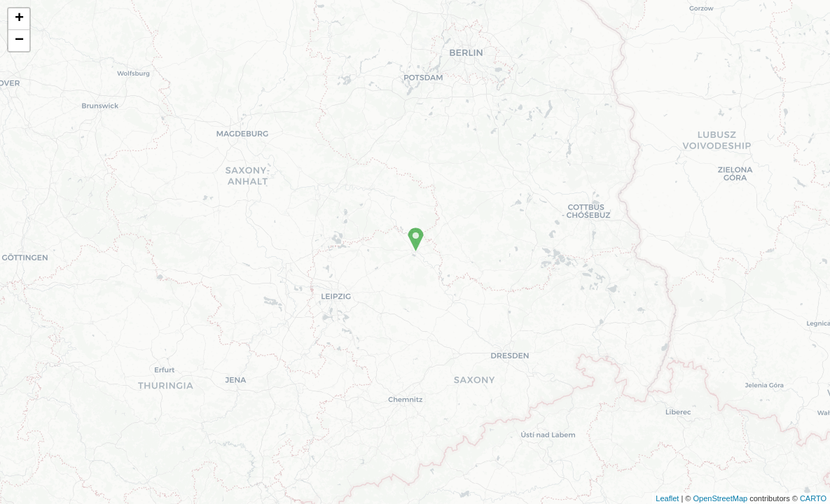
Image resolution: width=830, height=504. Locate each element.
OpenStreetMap (720, 498)
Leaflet (667, 498)
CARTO (813, 498)
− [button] (19, 41)
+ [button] (19, 19)
